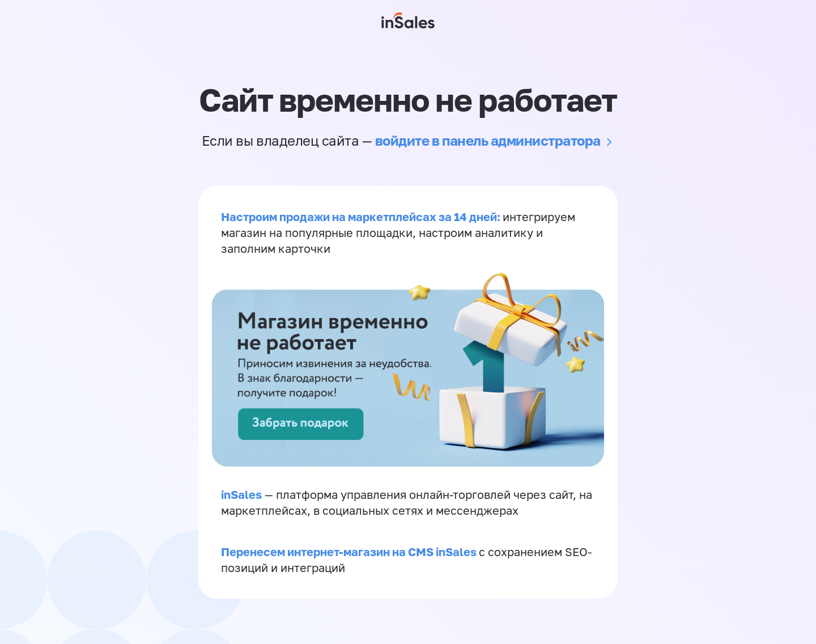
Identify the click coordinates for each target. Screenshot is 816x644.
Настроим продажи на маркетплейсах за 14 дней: (362, 217)
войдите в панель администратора (488, 140)
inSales (241, 494)
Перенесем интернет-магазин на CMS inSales (350, 552)
